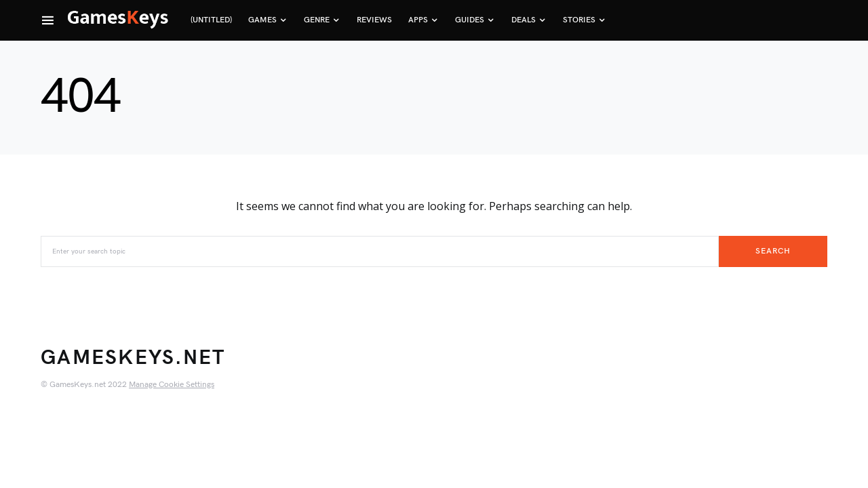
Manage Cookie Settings (172, 385)
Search (773, 251)
